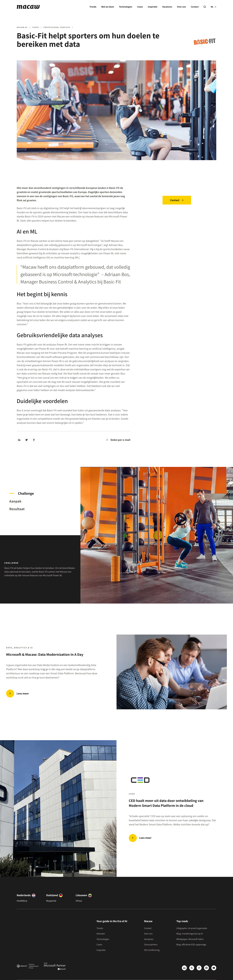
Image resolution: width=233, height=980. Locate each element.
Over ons (181, 7)
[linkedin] (19, 440)
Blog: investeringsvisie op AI (190, 934)
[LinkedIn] (184, 968)
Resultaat (17, 509)
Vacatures (167, 7)
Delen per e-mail (120, 440)
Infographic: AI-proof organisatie (192, 928)
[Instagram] (206, 968)
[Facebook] (199, 968)
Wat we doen (108, 7)
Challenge (26, 493)
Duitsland (52, 895)
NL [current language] (214, 7)
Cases (140, 7)
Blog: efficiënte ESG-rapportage (191, 945)
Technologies (126, 7)
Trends (93, 7)
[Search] (205, 7)
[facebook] (34, 440)
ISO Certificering (152, 950)
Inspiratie (153, 7)
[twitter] (27, 440)
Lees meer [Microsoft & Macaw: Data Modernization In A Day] (23, 694)
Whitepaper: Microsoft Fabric (190, 939)
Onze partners (151, 945)
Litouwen (81, 895)
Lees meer (145, 838)
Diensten (101, 934)
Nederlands (24, 895)
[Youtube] (214, 968)
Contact (195, 7)
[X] (192, 968)
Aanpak (15, 501)
